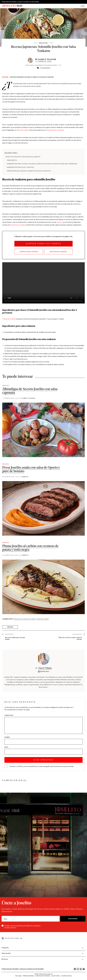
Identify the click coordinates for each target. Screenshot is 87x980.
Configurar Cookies (29, 252)
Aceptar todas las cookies (43, 244)
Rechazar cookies (58, 252)
